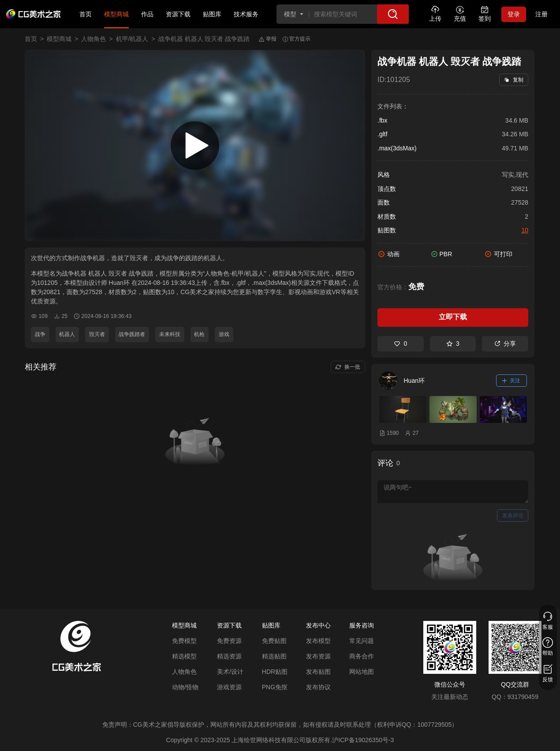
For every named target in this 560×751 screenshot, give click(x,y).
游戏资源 (229, 687)
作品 (147, 14)
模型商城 (116, 14)
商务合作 (362, 656)
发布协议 (318, 687)
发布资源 (318, 656)
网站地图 (362, 672)
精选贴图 (274, 656)
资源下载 (178, 14)
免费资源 (229, 641)
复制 (513, 80)
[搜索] (393, 14)
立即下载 (453, 317)
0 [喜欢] (400, 344)
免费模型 (184, 641)
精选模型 (184, 656)
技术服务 (246, 14)
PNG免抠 (275, 687)
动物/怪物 (185, 687)
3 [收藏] (453, 344)
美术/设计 (230, 672)
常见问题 (362, 641)
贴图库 (212, 14)
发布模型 (318, 641)
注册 (541, 14)
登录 (514, 14)
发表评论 (513, 516)
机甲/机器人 (132, 39)
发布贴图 (318, 672)
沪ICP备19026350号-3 (363, 740)
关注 (511, 381)
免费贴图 (274, 641)
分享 (505, 344)
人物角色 (93, 39)
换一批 (348, 367)
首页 (86, 14)
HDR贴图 (275, 672)
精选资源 (229, 656)
